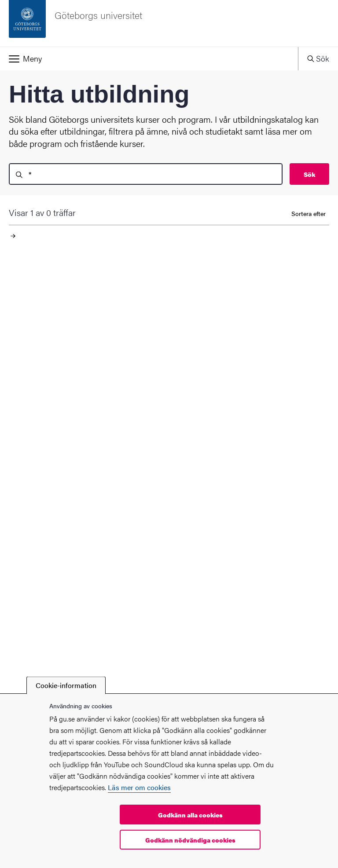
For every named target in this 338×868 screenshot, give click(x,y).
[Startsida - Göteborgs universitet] (169, 23)
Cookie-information (66, 685)
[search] (146, 174)
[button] (149, 59)
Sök (309, 174)
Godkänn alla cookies (190, 815)
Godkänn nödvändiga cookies (190, 840)
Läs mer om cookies (139, 787)
